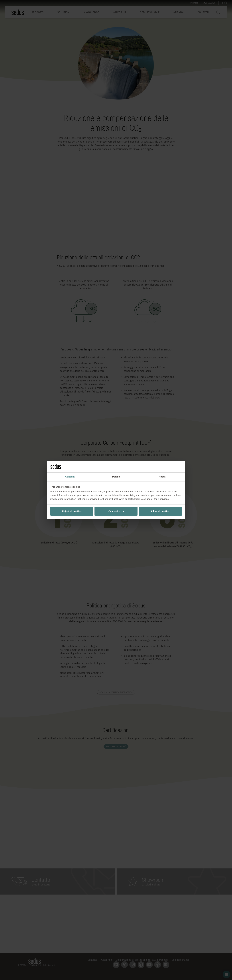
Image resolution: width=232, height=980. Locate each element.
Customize (116, 511)
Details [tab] (116, 477)
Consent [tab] (70, 477)
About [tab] (162, 477)
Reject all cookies (72, 511)
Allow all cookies (160, 511)
